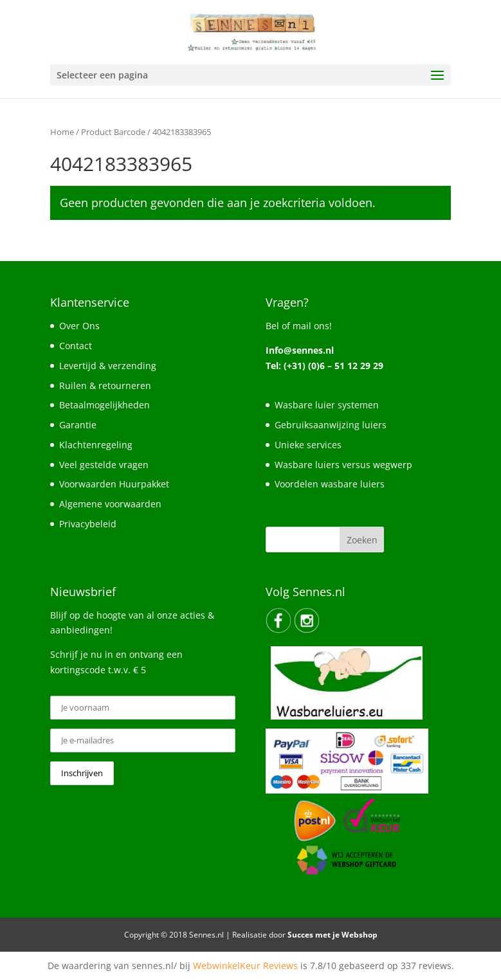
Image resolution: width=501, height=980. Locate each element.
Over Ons (79, 326)
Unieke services (308, 445)
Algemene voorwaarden (110, 504)
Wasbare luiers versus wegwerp (343, 465)
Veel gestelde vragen (104, 465)
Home (62, 132)
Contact (76, 346)
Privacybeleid (88, 524)
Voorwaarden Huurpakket (114, 484)
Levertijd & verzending (108, 366)
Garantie (78, 425)
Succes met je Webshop (332, 935)
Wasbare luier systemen (327, 405)
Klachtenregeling (96, 445)
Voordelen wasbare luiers (330, 484)
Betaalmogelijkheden (105, 405)
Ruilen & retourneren (105, 386)
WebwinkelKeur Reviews (245, 966)
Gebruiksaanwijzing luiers (331, 425)
